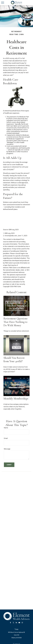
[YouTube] (19, 623)
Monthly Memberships (16, 399)
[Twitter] (13, 623)
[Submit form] (9, 465)
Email (6, 438)
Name (6, 428)
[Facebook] (10, 623)
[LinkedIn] (16, 623)
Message (7, 449)
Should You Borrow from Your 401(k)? (14, 359)
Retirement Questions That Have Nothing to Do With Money (15, 322)
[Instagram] (22, 623)
